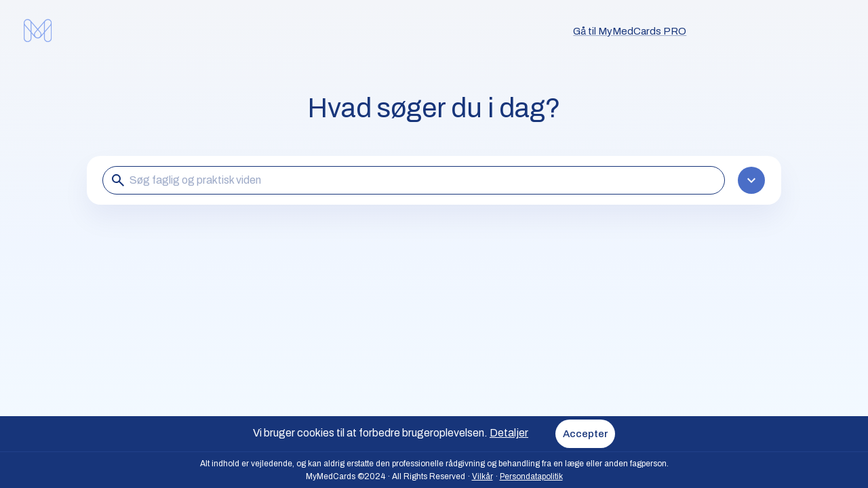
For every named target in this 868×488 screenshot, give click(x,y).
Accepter (585, 434)
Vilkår (482, 476)
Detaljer (509, 433)
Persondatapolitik (531, 476)
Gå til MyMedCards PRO (630, 31)
